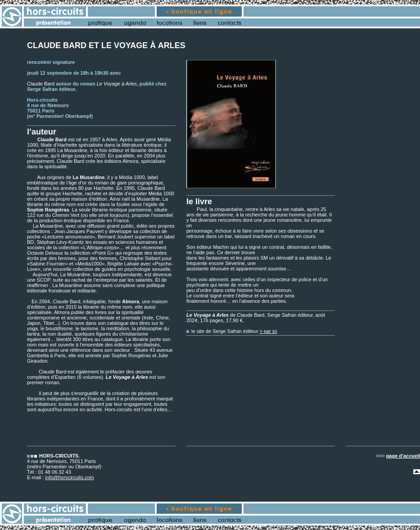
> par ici (269, 331)
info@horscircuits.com (69, 477)
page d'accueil (403, 456)
